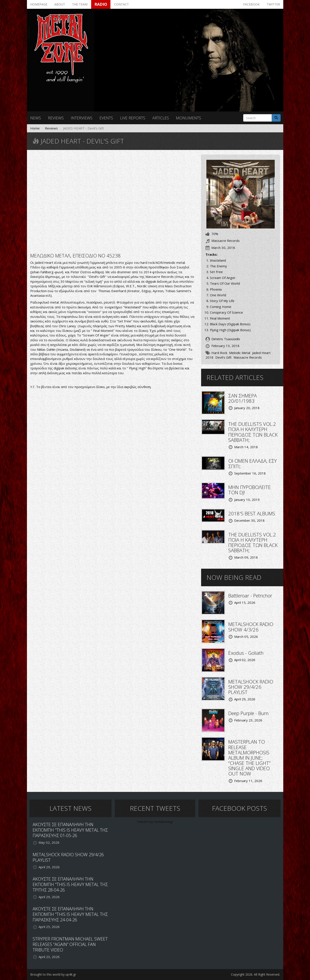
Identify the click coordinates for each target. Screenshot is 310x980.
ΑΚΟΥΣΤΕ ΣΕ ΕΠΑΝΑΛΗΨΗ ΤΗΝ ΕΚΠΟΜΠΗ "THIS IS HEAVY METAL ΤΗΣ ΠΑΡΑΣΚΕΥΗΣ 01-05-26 (70, 830)
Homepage (39, 4)
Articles (161, 118)
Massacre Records (248, 357)
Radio (101, 4)
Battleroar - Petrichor (250, 595)
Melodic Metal (240, 353)
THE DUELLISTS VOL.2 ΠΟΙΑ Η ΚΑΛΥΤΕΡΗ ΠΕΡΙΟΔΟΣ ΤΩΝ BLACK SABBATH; (253, 432)
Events (106, 118)
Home (35, 128)
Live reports (133, 118)
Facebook (251, 4)
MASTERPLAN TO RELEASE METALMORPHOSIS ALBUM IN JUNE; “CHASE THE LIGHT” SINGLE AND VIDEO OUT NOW (249, 758)
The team (80, 4)
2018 (209, 357)
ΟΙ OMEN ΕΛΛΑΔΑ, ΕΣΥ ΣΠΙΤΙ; (252, 463)
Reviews (56, 118)
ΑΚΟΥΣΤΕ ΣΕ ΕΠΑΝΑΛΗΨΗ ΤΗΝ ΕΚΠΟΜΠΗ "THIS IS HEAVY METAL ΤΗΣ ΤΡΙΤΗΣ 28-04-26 (70, 884)
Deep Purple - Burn (248, 713)
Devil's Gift (223, 357)
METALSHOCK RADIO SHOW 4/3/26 (251, 627)
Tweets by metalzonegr (155, 822)
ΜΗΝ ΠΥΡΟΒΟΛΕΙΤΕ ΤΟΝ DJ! (250, 490)
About (60, 4)
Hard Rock (219, 353)
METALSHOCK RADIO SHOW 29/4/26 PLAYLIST (251, 687)
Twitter (273, 4)
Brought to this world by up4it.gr (53, 974)
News (36, 118)
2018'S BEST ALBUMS (252, 513)
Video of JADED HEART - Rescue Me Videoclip (112, 201)
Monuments (189, 118)
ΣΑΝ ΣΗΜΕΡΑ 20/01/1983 (243, 398)
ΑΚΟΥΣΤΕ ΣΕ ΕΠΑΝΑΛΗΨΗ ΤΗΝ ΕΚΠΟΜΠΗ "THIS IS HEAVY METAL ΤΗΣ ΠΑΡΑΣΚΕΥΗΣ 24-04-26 (70, 914)
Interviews (82, 118)
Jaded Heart (261, 353)
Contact (121, 4)
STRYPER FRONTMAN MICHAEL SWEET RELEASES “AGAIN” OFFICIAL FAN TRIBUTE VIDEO (70, 944)
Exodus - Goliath (246, 653)
